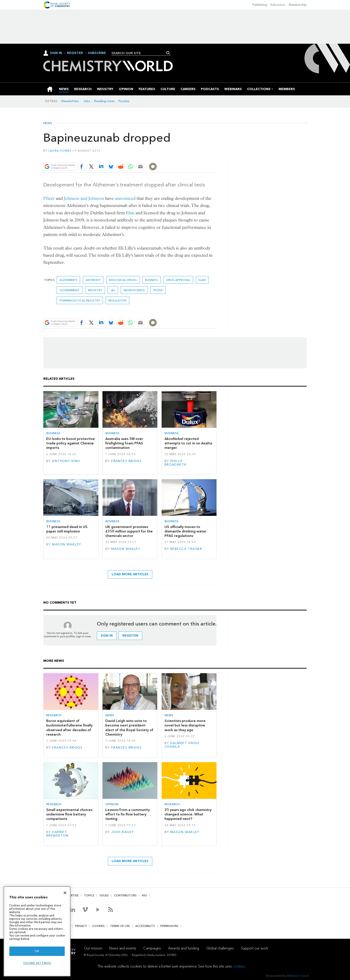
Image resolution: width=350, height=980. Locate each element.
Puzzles (124, 101)
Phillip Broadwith (176, 463)
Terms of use (120, 926)
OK (37, 951)
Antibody (93, 280)
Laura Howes (60, 151)
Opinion (112, 804)
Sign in (107, 636)
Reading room (104, 101)
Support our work (254, 948)
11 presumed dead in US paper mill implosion (67, 529)
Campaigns (152, 948)
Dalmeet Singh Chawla (182, 745)
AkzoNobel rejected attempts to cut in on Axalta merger (188, 443)
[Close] (65, 893)
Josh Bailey (123, 832)
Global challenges (220, 948)
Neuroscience (134, 290)
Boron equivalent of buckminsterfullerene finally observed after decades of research (69, 728)
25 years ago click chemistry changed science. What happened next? (188, 814)
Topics (89, 895)
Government (70, 290)
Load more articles (130, 574)
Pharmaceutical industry (80, 300)
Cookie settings (37, 963)
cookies (239, 966)
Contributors (125, 895)
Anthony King (66, 461)
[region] (37, 931)
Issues (104, 895)
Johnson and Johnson (84, 198)
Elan (130, 213)
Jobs (87, 101)
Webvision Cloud (298, 976)
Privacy (81, 926)
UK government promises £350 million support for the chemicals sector (129, 531)
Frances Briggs (126, 461)
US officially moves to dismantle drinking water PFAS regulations (185, 531)
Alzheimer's (68, 280)
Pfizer (49, 198)
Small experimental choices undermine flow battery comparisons (69, 814)
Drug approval (178, 280)
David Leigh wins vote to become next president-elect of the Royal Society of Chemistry (129, 728)
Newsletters (70, 101)
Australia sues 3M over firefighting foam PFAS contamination (124, 443)
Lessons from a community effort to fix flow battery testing (128, 814)
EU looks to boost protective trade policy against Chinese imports (71, 443)
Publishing (260, 5)
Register (75, 53)
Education (278, 5)
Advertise (71, 895)
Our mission (93, 948)
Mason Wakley (67, 544)
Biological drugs (123, 280)
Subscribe (97, 53)
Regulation (117, 300)
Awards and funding (184, 948)
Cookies (98, 926)
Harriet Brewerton (57, 834)
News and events (123, 948)
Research (54, 715)
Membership (298, 5)
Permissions (169, 926)
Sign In (56, 53)
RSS (144, 895)
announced (125, 198)
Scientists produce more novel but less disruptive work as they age (185, 725)
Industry (95, 290)
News (48, 123)
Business (151, 280)
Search (168, 53)
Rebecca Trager (186, 549)
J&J (113, 290)
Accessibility (145, 926)
